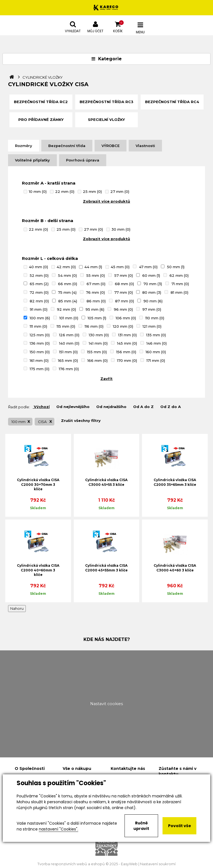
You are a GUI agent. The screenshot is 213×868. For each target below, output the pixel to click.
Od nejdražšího (111, 407)
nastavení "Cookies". (59, 829)
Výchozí (41, 407)
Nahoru (17, 608)
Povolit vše (180, 826)
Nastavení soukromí (158, 864)
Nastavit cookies (106, 704)
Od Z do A (170, 407)
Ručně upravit (141, 826)
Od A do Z (143, 407)
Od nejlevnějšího (72, 407)
